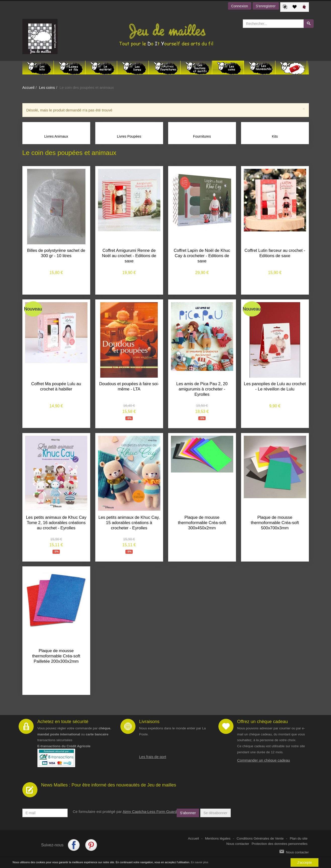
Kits (275, 136)
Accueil (28, 87)
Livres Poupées (129, 136)
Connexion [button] (240, 6)
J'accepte (304, 862)
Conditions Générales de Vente (260, 838)
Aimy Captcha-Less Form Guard (150, 812)
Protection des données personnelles (279, 844)
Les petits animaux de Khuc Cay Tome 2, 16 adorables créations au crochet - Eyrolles (56, 523)
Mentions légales (218, 838)
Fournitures (202, 136)
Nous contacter (238, 844)
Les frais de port (153, 756)
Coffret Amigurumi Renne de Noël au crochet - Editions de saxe (129, 256)
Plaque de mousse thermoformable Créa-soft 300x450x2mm (202, 523)
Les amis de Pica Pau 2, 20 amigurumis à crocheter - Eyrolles (202, 389)
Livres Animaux (56, 136)
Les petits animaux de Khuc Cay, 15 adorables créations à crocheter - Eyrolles (129, 523)
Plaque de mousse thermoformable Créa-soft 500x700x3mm (275, 523)
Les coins (47, 87)
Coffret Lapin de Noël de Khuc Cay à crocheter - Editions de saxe (202, 256)
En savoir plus (200, 862)
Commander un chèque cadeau (264, 760)
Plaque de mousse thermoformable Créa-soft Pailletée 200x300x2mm (56, 656)
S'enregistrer (266, 6)
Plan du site (299, 838)
